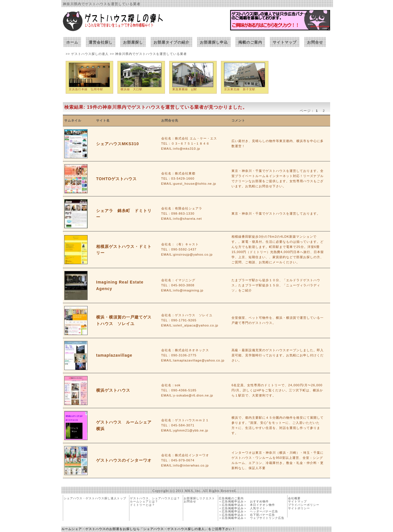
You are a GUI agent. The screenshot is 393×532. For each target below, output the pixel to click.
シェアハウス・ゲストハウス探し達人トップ (95, 498)
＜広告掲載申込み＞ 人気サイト (242, 508)
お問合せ (315, 42)
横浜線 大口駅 (132, 89)
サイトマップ (285, 42)
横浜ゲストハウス (113, 390)
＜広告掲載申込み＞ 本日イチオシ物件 (247, 505)
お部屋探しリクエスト (199, 498)
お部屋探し (133, 42)
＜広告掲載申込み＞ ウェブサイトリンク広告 (252, 518)
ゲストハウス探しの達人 (90, 54)
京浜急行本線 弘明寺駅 (86, 89)
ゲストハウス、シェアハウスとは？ (155, 498)
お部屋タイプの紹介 (171, 42)
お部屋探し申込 (214, 42)
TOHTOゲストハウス (117, 179)
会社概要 (294, 498)
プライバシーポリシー (304, 505)
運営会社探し (101, 42)
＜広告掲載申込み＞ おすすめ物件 (244, 501)
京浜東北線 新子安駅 (240, 89)
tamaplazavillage (114, 355)
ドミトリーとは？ (142, 505)
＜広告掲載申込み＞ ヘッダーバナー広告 (248, 511)
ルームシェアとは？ (144, 501)
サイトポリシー (299, 508)
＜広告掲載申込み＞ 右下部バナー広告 (247, 515)
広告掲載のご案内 (231, 498)
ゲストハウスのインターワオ (124, 460)
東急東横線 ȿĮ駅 (185, 89)
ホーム (72, 42)
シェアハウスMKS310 (117, 144)
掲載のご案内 (250, 42)
